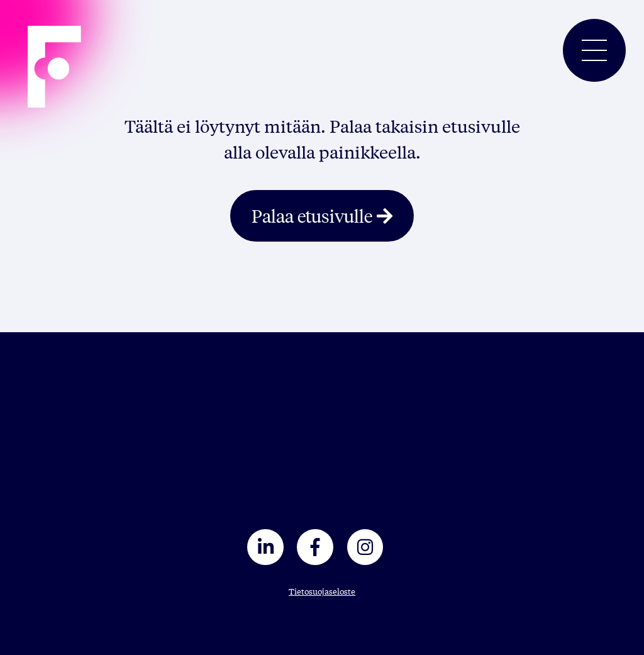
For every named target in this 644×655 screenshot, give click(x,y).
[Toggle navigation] (594, 50)
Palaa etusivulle (312, 216)
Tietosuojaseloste (322, 591)
